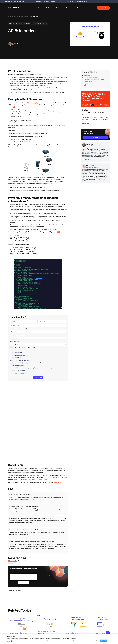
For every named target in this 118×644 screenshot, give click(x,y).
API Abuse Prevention (13, 615)
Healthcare (36, 626)
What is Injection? (89, 75)
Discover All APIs (37, 604)
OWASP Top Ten (12, 486)
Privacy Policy (97, 620)
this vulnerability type (33, 103)
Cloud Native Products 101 (65, 623)
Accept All (103, 641)
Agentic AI (10, 620)
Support (61, 628)
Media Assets (87, 615)
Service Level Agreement (90, 631)
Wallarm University (63, 631)
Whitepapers (62, 610)
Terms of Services (88, 620)
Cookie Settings (95, 641)
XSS (59, 232)
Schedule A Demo (103, 8)
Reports (61, 607)
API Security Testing (13, 612)
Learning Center (63, 620)
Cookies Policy (88, 623)
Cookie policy (71, 640)
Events (86, 607)
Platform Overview (12, 604)
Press (96, 604)
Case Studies (62, 615)
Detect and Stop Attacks (39, 607)
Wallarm (10, 16)
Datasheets (61, 612)
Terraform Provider (94, 618)
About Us (86, 604)
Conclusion (87, 83)
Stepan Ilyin (16, 43)
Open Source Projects (13, 628)
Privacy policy (10, 641)
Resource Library (63, 604)
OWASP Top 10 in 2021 (59, 407)
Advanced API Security (13, 607)
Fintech (42, 626)
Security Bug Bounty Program (91, 626)
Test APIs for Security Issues (40, 612)
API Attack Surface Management (16, 623)
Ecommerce (48, 626)
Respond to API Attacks (39, 610)
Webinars (61, 617)
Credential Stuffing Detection (15, 617)
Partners (92, 604)
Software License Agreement (91, 628)
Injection (10, 487)
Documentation (95, 615)
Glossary (61, 625)
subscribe (95, 137)
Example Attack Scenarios (91, 77)
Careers (90, 607)
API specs (86, 618)
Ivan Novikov (90, 165)
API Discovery (11, 610)
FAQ (85, 85)
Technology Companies (39, 628)
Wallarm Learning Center (21, 16)
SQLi (14, 107)
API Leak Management (13, 625)
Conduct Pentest (37, 615)
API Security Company (42, 404)
